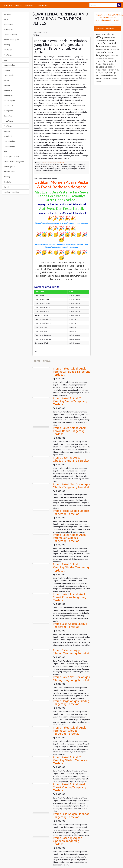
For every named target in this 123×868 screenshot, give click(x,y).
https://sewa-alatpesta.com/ (48, 244)
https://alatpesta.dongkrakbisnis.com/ (62, 247)
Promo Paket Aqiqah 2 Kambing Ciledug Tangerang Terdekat (71, 760)
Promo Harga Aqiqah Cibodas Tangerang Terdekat (71, 512)
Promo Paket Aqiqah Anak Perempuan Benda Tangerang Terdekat (72, 372)
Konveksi (7, 131)
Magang (7, 70)
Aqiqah (6, 19)
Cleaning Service (10, 35)
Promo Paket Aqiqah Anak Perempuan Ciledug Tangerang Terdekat (69, 731)
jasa (5, 60)
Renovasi (7, 85)
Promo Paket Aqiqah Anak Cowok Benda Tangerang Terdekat (69, 431)
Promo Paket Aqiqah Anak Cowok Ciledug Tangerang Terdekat (69, 787)
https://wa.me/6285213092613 (48, 223)
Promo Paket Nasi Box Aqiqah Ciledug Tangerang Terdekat (71, 679)
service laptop (9, 101)
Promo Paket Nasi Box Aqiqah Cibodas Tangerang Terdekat (71, 486)
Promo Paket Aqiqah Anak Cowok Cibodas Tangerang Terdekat (70, 597)
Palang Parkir (9, 75)
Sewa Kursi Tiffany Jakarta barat (54, 163)
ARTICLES (29, 5)
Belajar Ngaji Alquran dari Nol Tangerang (107, 70)
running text (8, 90)
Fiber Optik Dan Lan (11, 156)
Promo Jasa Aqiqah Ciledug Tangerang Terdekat (70, 625)
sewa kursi (8, 136)
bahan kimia (8, 24)
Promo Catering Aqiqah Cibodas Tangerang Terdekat (71, 459)
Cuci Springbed (9, 141)
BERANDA (8, 5)
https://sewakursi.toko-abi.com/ (74, 244)
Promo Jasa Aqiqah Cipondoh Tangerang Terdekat (71, 815)
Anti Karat (8, 14)
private (6, 80)
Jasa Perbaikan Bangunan (14, 162)
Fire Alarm (8, 50)
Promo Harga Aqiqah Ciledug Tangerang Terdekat (71, 703)
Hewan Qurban (9, 167)
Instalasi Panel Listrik (12, 192)
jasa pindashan (9, 65)
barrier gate (8, 29)
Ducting (7, 45)
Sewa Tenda (8, 121)
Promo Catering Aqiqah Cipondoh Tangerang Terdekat (68, 841)
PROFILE (19, 5)
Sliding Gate (8, 111)
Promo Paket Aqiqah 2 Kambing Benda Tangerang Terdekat (70, 401)
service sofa (8, 106)
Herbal (6, 187)
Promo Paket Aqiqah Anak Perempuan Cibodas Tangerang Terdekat (69, 538)
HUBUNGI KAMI (43, 5)
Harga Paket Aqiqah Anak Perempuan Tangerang (106, 64)
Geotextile (8, 116)
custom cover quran (11, 40)
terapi (6, 151)
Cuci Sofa (7, 182)
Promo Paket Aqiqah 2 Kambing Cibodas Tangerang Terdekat (71, 568)
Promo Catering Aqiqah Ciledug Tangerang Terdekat (71, 652)
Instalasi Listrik (9, 172)
